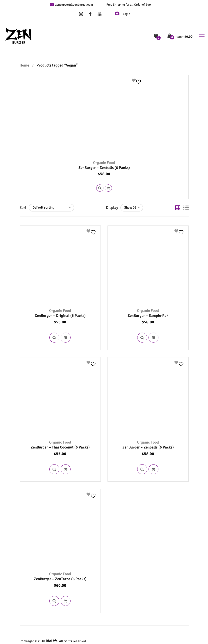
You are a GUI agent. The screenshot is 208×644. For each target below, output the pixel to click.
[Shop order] (51, 208)
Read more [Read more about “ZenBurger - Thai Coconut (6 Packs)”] (66, 469)
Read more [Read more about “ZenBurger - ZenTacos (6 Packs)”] (66, 601)
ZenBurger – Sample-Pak (148, 316)
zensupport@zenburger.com (72, 5)
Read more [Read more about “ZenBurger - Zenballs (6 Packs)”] (108, 188)
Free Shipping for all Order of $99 (129, 5)
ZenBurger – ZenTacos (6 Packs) (60, 579)
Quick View (100, 188)
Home (24, 65)
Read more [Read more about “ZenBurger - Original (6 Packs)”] (66, 338)
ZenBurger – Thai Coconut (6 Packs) (60, 447)
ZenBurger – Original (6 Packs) (60, 316)
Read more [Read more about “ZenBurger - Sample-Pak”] (154, 338)
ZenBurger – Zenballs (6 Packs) (104, 168)
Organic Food (104, 163)
